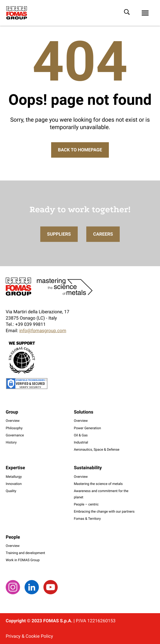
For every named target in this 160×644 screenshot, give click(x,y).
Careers (103, 244)
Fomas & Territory (87, 519)
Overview (13, 421)
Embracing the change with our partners (104, 511)
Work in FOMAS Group (23, 560)
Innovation (14, 484)
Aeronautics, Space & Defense (97, 450)
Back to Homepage (80, 150)
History (11, 442)
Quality (11, 491)
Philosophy (14, 428)
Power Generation (87, 428)
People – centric (86, 504)
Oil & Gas (81, 435)
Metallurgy (14, 477)
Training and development (25, 553)
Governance (15, 435)
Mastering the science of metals (98, 484)
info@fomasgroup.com (43, 331)
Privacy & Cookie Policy (29, 636)
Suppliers (59, 244)
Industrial (81, 442)
